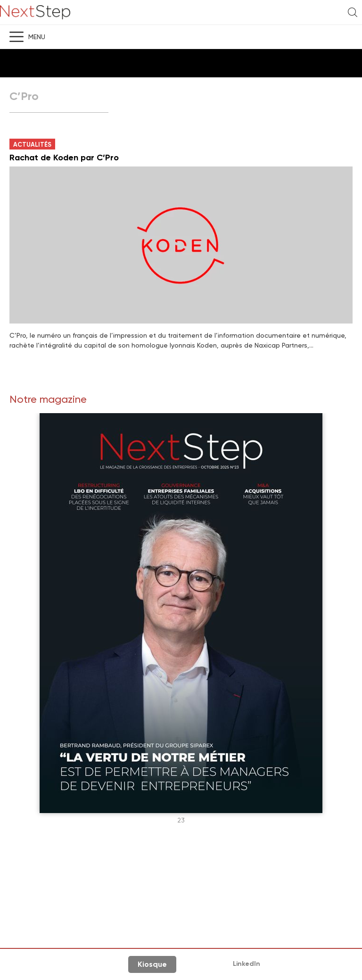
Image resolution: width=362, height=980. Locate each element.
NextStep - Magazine (35, 12)
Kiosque (152, 964)
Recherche (353, 12)
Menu (37, 37)
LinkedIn (247, 964)
